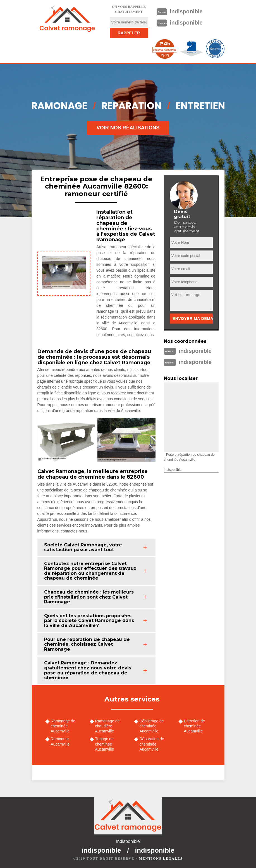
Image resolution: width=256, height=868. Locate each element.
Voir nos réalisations (128, 128)
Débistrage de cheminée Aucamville (152, 726)
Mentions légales (161, 859)
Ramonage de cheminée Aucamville (63, 726)
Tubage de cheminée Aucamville (105, 744)
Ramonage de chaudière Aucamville (107, 726)
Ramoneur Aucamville (60, 741)
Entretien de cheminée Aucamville (195, 726)
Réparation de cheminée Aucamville (152, 744)
